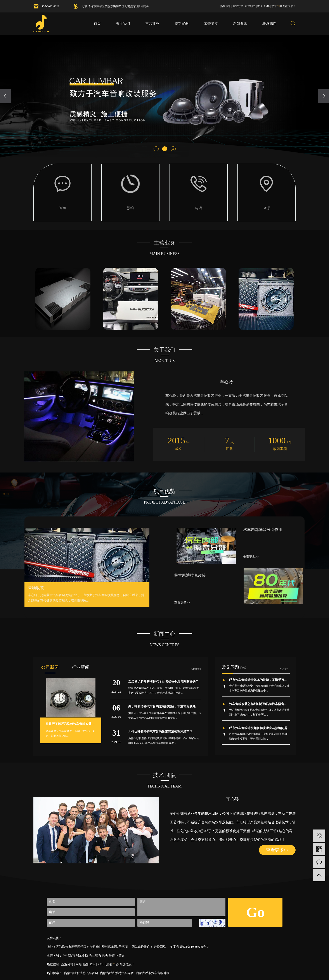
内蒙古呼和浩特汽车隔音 (117, 973)
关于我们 (123, 24)
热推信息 (225, 6)
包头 (105, 956)
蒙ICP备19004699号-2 (194, 947)
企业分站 (238, 6)
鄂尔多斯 (82, 956)
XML (267, 6)
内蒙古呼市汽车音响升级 (153, 973)
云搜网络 (160, 947)
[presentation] (5, 96)
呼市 (112, 956)
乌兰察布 (95, 956)
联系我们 (269, 24)
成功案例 (182, 24)
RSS (260, 6)
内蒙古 (120, 956)
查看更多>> (277, 850)
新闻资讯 (240, 24)
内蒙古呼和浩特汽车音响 (81, 973)
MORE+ (196, 669)
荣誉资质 (211, 24)
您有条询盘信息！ (283, 6)
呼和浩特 (69, 956)
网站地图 (250, 6)
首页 (97, 24)
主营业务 (152, 24)
